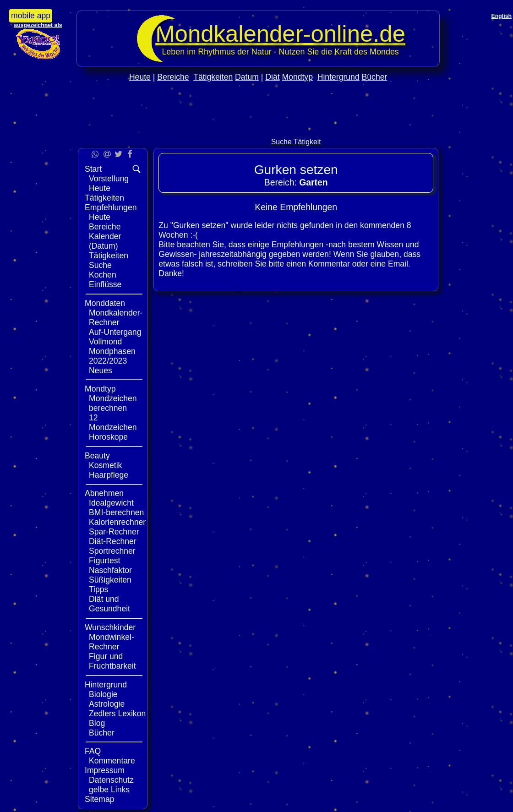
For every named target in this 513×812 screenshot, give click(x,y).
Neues (101, 371)
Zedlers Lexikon (117, 714)
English (502, 16)
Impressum (105, 770)
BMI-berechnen (116, 512)
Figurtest (104, 561)
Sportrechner (112, 551)
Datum (247, 77)
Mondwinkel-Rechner (112, 642)
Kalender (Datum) (105, 241)
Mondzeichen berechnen (113, 403)
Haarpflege (109, 475)
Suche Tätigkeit (296, 142)
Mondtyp (297, 77)
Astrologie (107, 704)
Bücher (375, 77)
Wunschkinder (110, 627)
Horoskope (108, 437)
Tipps (98, 589)
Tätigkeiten (213, 77)
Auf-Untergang (115, 332)
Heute (140, 77)
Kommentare (112, 761)
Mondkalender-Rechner (116, 318)
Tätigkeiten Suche (109, 260)
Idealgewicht (111, 503)
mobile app (31, 16)
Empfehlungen (111, 207)
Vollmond (105, 342)
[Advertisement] (258, 129)
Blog (97, 723)
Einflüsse (105, 284)
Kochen (103, 275)
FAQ (93, 751)
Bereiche (173, 77)
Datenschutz (111, 780)
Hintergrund (338, 77)
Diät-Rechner (113, 541)
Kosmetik (105, 465)
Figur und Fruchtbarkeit (112, 661)
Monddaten (105, 303)
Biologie (103, 694)
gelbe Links (109, 790)
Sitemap (100, 799)
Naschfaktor (110, 570)
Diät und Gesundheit (109, 604)
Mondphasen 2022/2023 (112, 356)
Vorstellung (109, 179)
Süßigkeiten (110, 580)
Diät (272, 77)
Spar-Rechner (114, 532)
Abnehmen (104, 493)
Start (93, 169)
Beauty (97, 456)
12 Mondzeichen (113, 422)
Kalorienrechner (117, 522)
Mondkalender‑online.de (280, 34)
